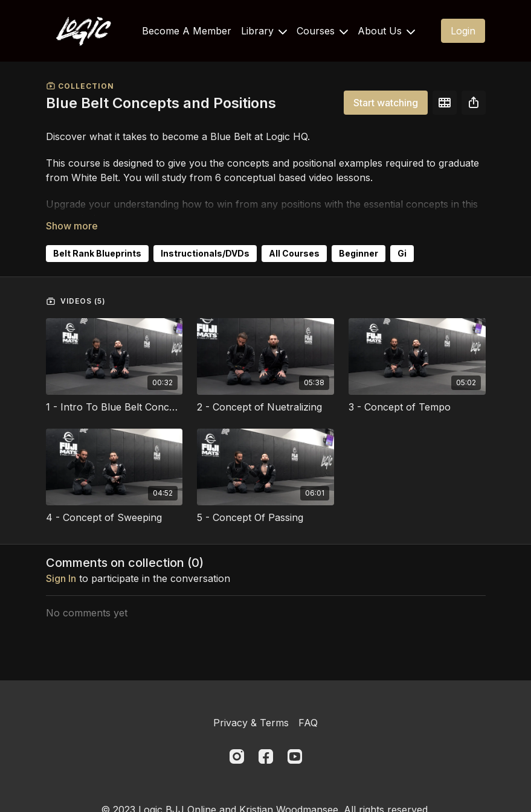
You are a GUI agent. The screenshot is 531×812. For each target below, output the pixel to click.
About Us (386, 31)
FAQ (308, 723)
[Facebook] (266, 756)
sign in (61, 578)
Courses (322, 31)
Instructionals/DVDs (205, 253)
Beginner (359, 253)
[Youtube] (295, 756)
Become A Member (187, 31)
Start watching (386, 103)
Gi (402, 253)
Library (264, 31)
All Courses (294, 253)
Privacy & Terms (251, 723)
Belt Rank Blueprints (97, 253)
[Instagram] (237, 756)
